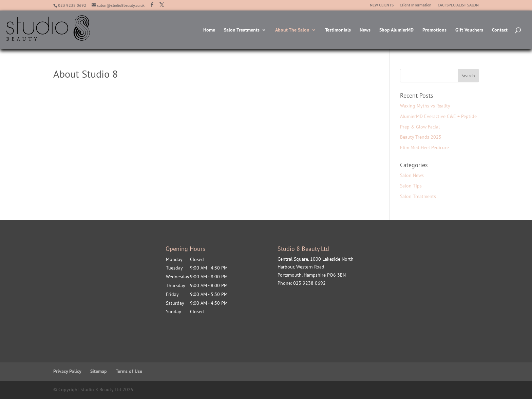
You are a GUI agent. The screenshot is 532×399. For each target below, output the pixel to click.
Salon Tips (411, 186)
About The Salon (292, 30)
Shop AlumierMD (396, 30)
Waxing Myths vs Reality (425, 106)
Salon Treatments (242, 30)
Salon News (412, 175)
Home (209, 30)
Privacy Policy (67, 371)
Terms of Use (129, 371)
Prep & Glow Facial (420, 127)
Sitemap (99, 371)
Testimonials (338, 30)
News (365, 30)
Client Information (416, 5)
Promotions (434, 30)
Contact (500, 30)
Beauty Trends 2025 (421, 137)
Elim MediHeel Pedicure (424, 147)
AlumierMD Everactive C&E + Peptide (438, 116)
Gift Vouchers (469, 30)
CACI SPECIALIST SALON (458, 5)
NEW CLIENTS (382, 5)
